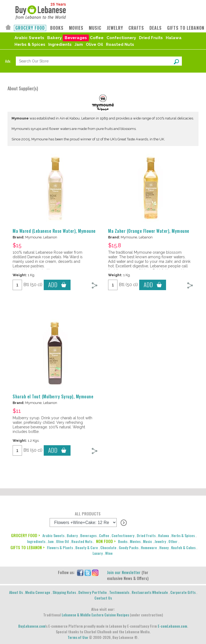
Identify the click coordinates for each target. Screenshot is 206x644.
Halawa (174, 38)
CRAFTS (136, 28)
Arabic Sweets (29, 38)
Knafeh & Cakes (183, 547)
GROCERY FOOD (30, 28)
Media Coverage (38, 592)
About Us (16, 592)
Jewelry (160, 541)
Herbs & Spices (30, 44)
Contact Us (103, 598)
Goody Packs (129, 547)
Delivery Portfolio (93, 592)
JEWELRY (115, 28)
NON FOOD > (106, 541)
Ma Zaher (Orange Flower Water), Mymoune (149, 231)
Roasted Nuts (120, 44)
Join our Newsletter (124, 572)
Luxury (98, 553)
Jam (79, 44)
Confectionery (121, 38)
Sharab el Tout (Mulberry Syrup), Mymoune (53, 396)
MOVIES (76, 28)
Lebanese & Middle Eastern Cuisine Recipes (95, 615)
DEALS (156, 28)
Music (148, 541)
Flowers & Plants (60, 547)
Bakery (54, 38)
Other (173, 541)
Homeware (149, 547)
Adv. (8, 61)
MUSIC (95, 28)
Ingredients (60, 44)
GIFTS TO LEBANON (186, 28)
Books (123, 541)
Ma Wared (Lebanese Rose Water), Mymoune (54, 231)
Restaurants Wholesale (150, 592)
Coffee (97, 38)
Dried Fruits (151, 38)
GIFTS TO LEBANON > (27, 547)
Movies (135, 541)
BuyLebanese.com (32, 626)
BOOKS (57, 28)
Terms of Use (78, 637)
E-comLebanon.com (172, 626)
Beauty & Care (87, 547)
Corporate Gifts (183, 592)
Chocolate (108, 547)
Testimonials (119, 592)
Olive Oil (94, 44)
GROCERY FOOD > (25, 535)
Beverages (76, 38)
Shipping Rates (64, 592)
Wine (109, 553)
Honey (164, 547)
